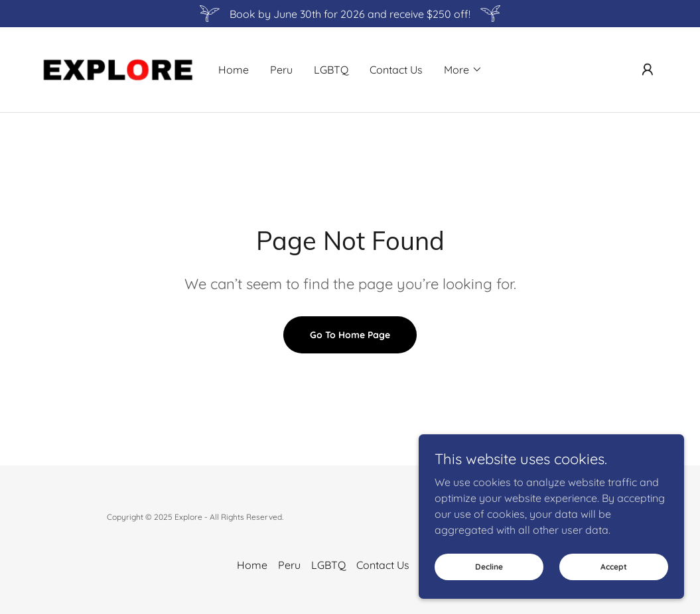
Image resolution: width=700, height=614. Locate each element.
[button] (463, 70)
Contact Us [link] (396, 70)
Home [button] (252, 565)
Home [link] (234, 70)
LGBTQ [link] (331, 70)
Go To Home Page (350, 335)
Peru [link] (281, 70)
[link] (117, 68)
